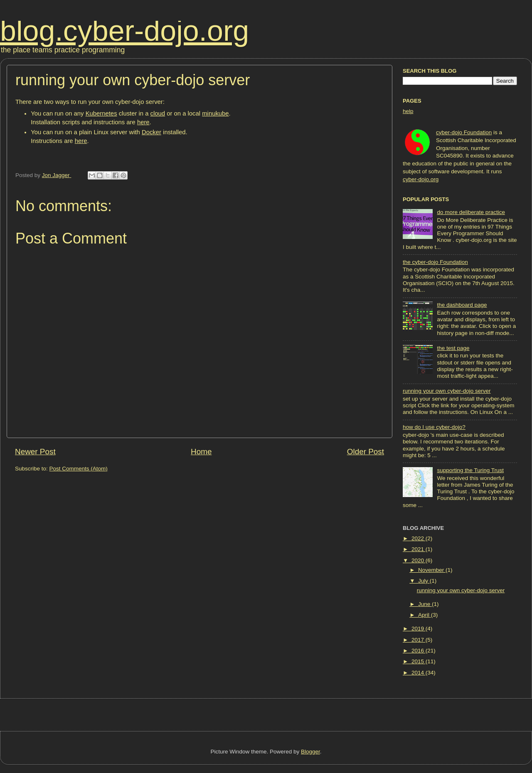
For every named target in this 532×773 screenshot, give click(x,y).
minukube (215, 113)
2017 (419, 640)
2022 (419, 538)
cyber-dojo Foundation (464, 132)
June (425, 604)
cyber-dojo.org (421, 179)
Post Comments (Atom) (79, 469)
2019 (419, 629)
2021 (419, 549)
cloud (158, 113)
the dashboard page (462, 305)
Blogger (310, 752)
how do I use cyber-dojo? (434, 427)
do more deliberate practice (471, 212)
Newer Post (35, 452)
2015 (419, 661)
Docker (151, 132)
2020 (419, 560)
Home (201, 452)
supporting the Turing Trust (470, 470)
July (424, 581)
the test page (453, 348)
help (408, 111)
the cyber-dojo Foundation (435, 262)
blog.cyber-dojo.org (124, 31)
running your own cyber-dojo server (447, 391)
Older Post (366, 452)
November (432, 570)
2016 (419, 651)
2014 (419, 673)
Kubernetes (101, 113)
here (143, 122)
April (425, 615)
